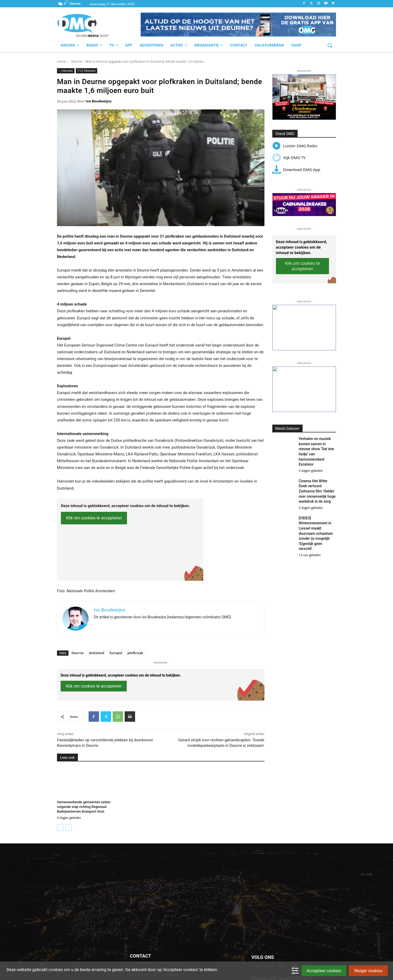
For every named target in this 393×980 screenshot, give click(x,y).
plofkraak (135, 653)
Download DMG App (296, 169)
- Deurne (76, 61)
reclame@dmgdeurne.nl (171, 923)
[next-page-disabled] (69, 828)
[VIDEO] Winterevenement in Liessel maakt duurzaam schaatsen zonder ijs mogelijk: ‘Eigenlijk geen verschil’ (316, 533)
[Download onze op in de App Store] (307, 948)
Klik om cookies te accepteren (94, 518)
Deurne (78, 653)
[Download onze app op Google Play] (270, 948)
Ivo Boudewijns (99, 101)
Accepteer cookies (324, 971)
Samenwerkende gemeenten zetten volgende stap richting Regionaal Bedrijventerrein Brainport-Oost (84, 807)
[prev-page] (60, 828)
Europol (116, 653)
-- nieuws (66, 71)
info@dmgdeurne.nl (167, 929)
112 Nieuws (86, 71)
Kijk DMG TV (289, 157)
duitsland (97, 653)
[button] (238, 25)
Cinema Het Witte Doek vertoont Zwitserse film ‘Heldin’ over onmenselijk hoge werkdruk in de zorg (317, 491)
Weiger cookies (368, 971)
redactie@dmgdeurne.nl (178, 917)
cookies (56, 970)
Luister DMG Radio (295, 146)
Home (61, 61)
